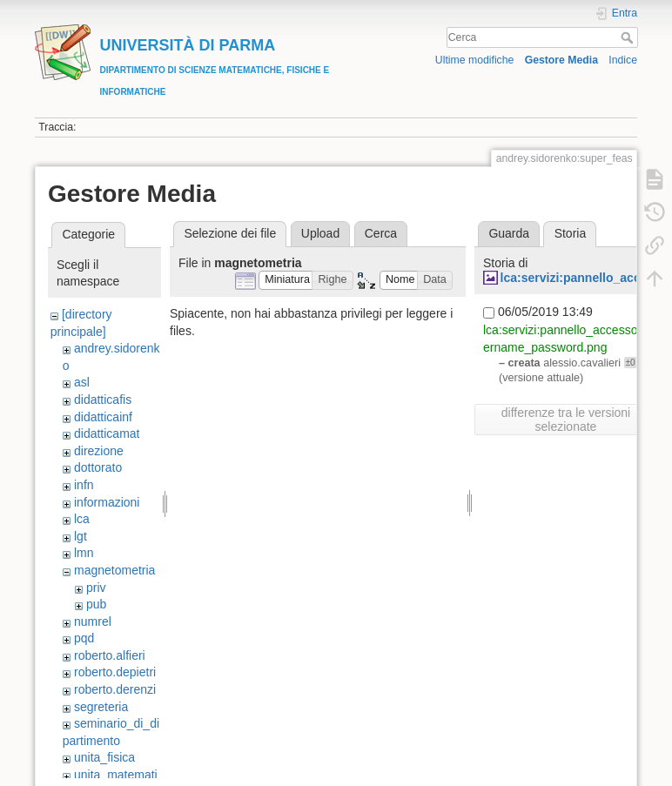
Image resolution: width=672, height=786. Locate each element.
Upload (320, 233)
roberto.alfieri (110, 655)
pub (96, 604)
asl (82, 382)
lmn (84, 553)
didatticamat (107, 433)
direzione (99, 451)
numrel (93, 621)
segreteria (101, 707)
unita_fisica (104, 757)
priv (96, 588)
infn (84, 485)
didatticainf (103, 417)
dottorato (98, 467)
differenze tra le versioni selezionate (566, 420)
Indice (623, 60)
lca (82, 519)
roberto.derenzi (115, 689)
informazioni (107, 502)
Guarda (509, 233)
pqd (84, 638)
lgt (81, 536)
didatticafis (103, 400)
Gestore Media (561, 60)
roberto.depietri (115, 672)
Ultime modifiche (475, 60)
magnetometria (114, 570)
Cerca (629, 37)
